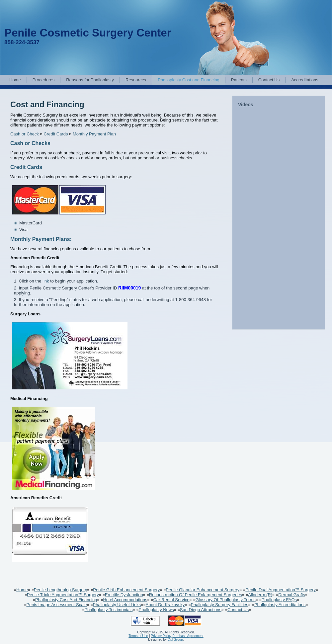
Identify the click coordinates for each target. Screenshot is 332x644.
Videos (246, 105)
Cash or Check (25, 134)
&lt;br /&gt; (279, 219)
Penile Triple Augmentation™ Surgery (63, 595)
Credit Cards (56, 134)
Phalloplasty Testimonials (108, 610)
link (46, 281)
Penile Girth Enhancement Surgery (126, 590)
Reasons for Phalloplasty (90, 80)
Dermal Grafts (292, 595)
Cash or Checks (30, 143)
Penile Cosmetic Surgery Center (88, 33)
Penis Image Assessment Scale (56, 605)
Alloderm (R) (260, 595)
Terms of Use (138, 636)
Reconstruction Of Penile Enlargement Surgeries (196, 595)
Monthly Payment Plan (94, 134)
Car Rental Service (171, 600)
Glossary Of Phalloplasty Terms (226, 600)
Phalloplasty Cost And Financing (66, 600)
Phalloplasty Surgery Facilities (219, 605)
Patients (239, 80)
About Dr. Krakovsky (165, 605)
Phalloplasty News (156, 610)
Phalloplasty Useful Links (117, 605)
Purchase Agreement (188, 636)
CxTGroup (175, 640)
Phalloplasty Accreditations (280, 605)
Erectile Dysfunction (124, 595)
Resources (136, 80)
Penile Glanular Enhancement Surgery (203, 590)
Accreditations (305, 80)
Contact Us (269, 80)
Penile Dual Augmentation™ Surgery (281, 590)
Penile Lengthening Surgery (60, 590)
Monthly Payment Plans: (41, 239)
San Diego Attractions (201, 610)
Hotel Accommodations (125, 600)
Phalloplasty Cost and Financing (189, 80)
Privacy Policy (161, 636)
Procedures (43, 80)
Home (15, 80)
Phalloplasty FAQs (279, 600)
